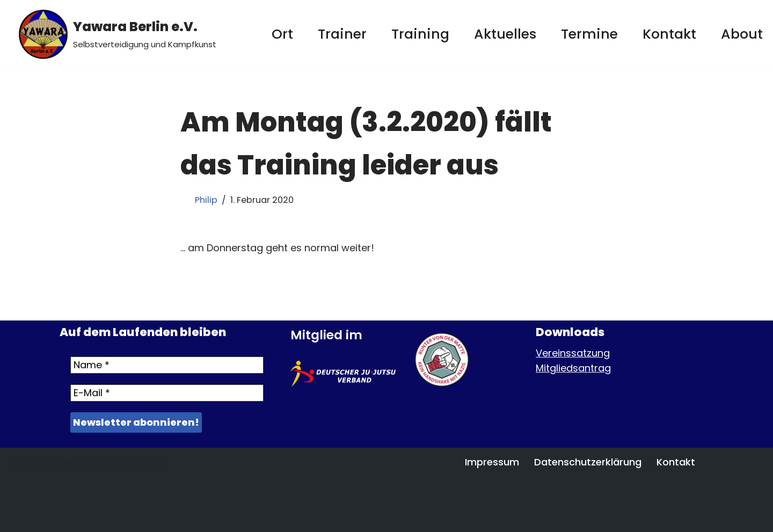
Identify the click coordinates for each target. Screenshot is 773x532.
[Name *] (167, 365)
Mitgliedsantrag (573, 368)
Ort (282, 34)
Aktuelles (505, 34)
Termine (589, 34)
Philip (206, 200)
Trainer (342, 34)
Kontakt (669, 34)
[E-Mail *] (167, 393)
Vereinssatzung (573, 353)
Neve (20, 461)
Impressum (492, 462)
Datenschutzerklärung (588, 462)
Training (420, 34)
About (742, 34)
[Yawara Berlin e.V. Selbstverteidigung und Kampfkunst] (118, 34)
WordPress (141, 461)
